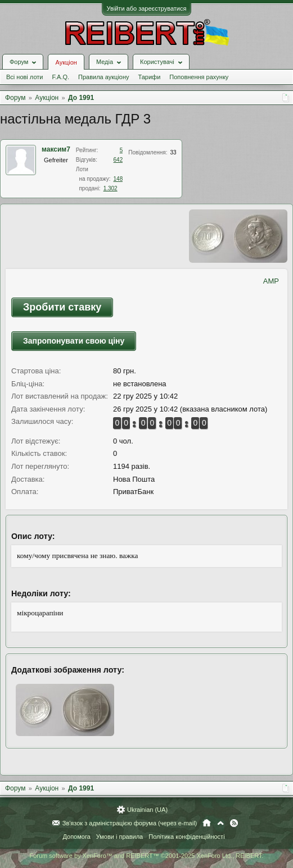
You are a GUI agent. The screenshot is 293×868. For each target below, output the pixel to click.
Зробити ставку (62, 307)
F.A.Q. (60, 77)
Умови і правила (120, 837)
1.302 (111, 188)
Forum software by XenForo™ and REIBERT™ (146, 856)
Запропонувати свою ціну (74, 341)
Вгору (220, 823)
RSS (234, 823)
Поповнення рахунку (199, 77)
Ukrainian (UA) (147, 810)
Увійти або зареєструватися (147, 8)
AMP (271, 281)
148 (118, 179)
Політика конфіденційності (186, 837)
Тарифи (150, 77)
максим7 (56, 149)
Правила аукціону (103, 77)
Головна (207, 823)
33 (173, 152)
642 (118, 160)
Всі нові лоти (24, 77)
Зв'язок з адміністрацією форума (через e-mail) (130, 823)
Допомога (76, 837)
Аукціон (66, 62)
